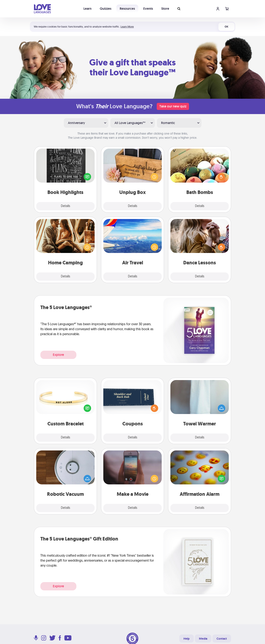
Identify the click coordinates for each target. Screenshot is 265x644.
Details (66, 206)
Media (203, 639)
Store (165, 9)
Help (187, 639)
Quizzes (106, 9)
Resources (127, 9)
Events (148, 9)
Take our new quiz (173, 106)
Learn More (127, 27)
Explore (58, 355)
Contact (222, 639)
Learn (87, 9)
